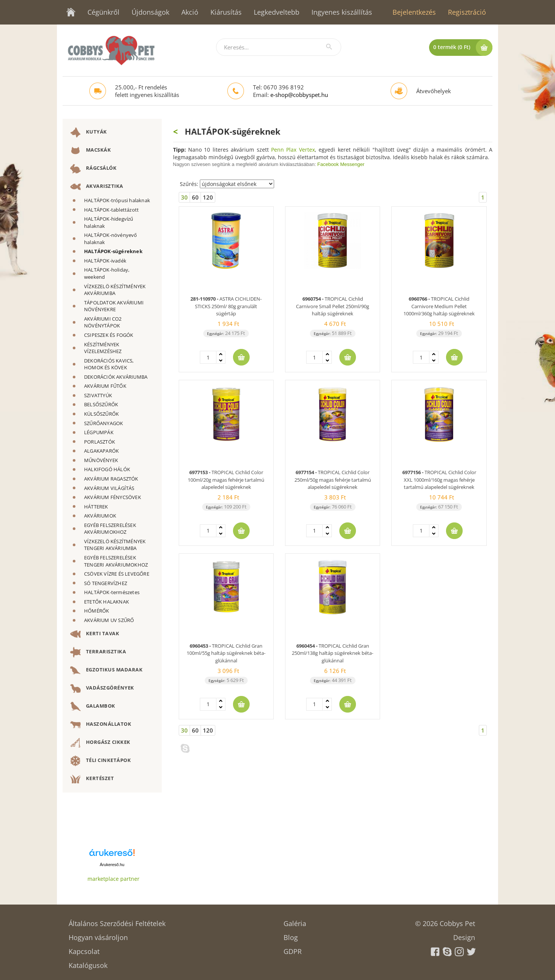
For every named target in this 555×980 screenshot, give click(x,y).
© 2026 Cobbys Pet (445, 921)
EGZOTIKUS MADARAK (106, 670)
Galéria (295, 921)
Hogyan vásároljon (98, 935)
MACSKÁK (90, 151)
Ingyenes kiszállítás (342, 12)
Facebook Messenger (341, 164)
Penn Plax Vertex (293, 150)
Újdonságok (150, 12)
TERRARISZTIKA (98, 652)
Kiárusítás (226, 12)
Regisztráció (467, 12)
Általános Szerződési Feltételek (117, 921)
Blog (291, 935)
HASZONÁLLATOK (101, 725)
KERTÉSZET (92, 779)
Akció (190, 12)
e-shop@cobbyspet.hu (299, 95)
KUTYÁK (89, 132)
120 (208, 197)
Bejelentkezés (414, 12)
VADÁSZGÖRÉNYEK (102, 688)
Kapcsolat (84, 949)
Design (464, 935)
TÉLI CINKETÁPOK (100, 761)
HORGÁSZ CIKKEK (100, 743)
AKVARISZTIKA (97, 187)
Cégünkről (103, 12)
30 (184, 197)
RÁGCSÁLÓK (93, 169)
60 (195, 197)
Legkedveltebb (277, 12)
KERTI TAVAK (95, 634)
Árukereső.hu (112, 865)
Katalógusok (88, 963)
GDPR (293, 949)
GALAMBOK (93, 707)
